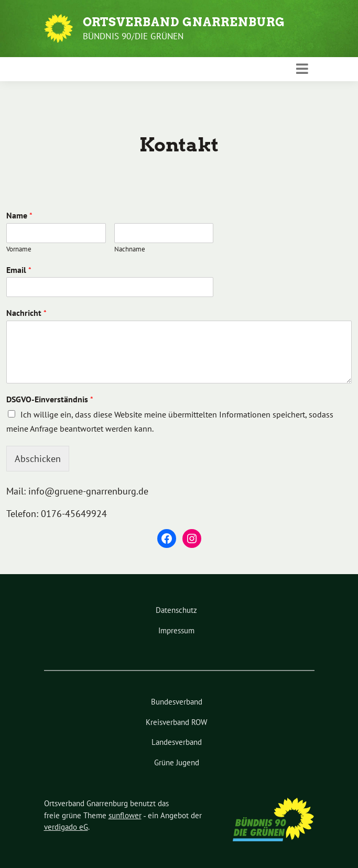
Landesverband (177, 742)
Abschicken (38, 459)
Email (19, 270)
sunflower (125, 815)
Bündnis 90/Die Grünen (133, 36)
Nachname (130, 249)
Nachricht (26, 313)
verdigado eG (66, 827)
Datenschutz (176, 610)
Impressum (176, 630)
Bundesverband (177, 702)
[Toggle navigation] (302, 69)
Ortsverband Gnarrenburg (184, 22)
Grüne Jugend (177, 762)
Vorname (19, 249)
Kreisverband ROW (176, 722)
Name (19, 215)
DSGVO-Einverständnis (50, 399)
